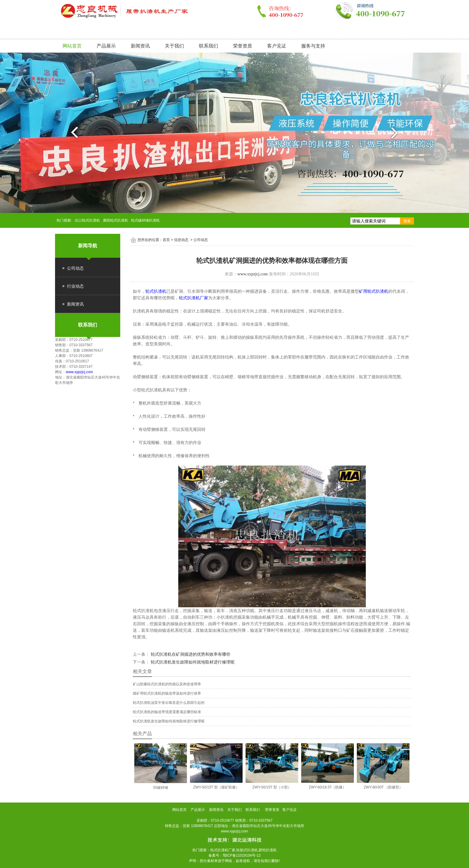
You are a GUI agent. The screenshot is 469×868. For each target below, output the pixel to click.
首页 (166, 240)
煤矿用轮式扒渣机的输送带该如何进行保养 (167, 693)
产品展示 (106, 46)
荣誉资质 (243, 46)
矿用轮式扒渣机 (374, 291)
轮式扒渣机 (156, 291)
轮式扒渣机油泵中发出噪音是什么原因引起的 (169, 703)
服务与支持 (313, 46)
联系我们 (208, 46)
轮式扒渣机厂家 (194, 298)
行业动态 (75, 286)
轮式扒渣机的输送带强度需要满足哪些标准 (167, 712)
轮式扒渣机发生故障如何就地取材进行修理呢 (192, 662)
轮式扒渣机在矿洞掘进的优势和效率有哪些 (190, 654)
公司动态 (75, 268)
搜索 (407, 221)
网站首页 (72, 46)
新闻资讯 (140, 46)
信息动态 (181, 240)
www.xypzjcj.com (79, 372)
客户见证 (277, 46)
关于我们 (174, 46)
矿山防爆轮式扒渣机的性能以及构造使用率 (167, 684)
